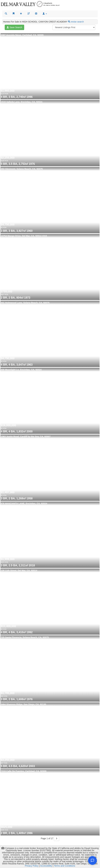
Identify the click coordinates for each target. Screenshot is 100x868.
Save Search (14, 27)
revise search (77, 22)
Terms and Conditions (64, 866)
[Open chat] (92, 860)
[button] (45, 14)
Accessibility (46, 866)
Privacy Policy (32, 866)
